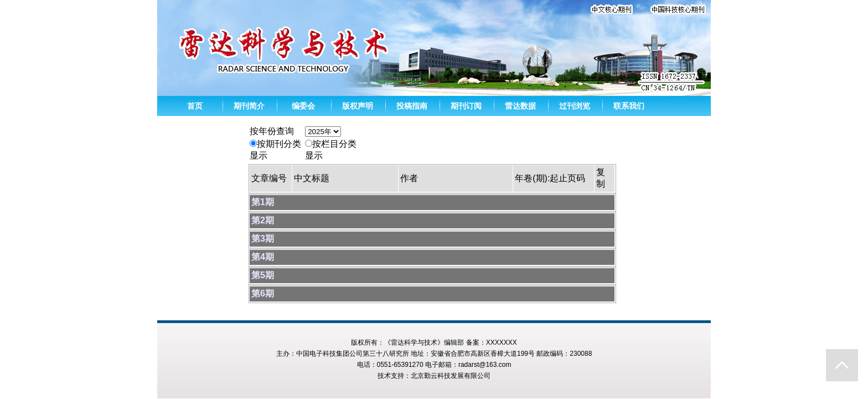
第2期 (263, 220)
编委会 (303, 106)
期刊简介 (249, 106)
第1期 (263, 202)
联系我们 (629, 106)
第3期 (263, 239)
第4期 (263, 257)
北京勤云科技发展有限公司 (451, 376)
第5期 (263, 275)
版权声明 (358, 106)
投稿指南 (412, 106)
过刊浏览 (575, 106)
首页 (195, 106)
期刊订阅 (466, 106)
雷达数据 (520, 106)
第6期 (263, 293)
